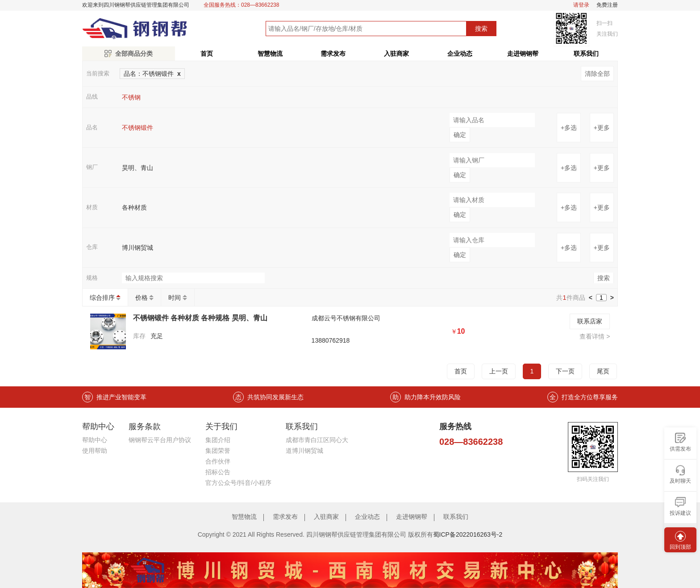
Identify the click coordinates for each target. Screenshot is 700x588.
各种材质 (134, 207)
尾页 (603, 371)
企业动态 (460, 54)
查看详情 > (595, 336)
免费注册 (607, 5)
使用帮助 (95, 451)
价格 (142, 298)
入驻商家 (396, 54)
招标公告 (218, 472)
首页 (207, 54)
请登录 (581, 5)
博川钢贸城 (137, 248)
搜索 (481, 29)
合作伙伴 (218, 461)
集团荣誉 (218, 451)
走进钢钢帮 (523, 54)
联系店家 (590, 321)
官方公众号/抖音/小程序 (238, 483)
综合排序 (102, 298)
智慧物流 (270, 54)
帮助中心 (95, 440)
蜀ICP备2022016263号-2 (468, 534)
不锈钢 (131, 97)
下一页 (565, 371)
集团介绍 (218, 440)
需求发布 (333, 54)
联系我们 (586, 54)
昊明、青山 (137, 168)
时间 (175, 298)
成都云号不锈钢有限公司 (346, 318)
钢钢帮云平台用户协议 (160, 440)
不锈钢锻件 (137, 128)
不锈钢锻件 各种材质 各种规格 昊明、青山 (200, 318)
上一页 (499, 371)
